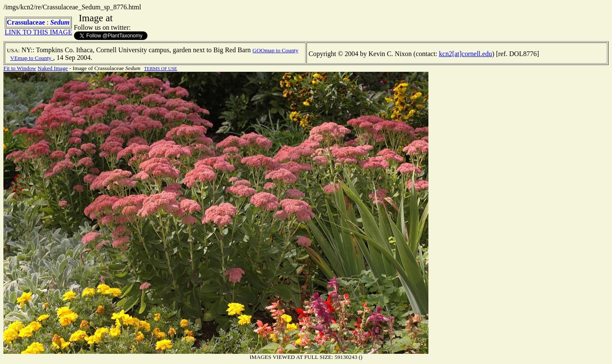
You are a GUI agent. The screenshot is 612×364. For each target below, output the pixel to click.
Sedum (60, 22)
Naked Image (52, 68)
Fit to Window (20, 68)
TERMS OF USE (161, 68)
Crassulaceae (26, 22)
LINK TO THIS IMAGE (38, 32)
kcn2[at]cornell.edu (466, 54)
